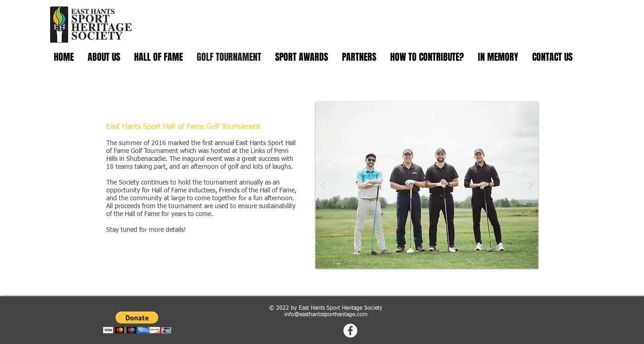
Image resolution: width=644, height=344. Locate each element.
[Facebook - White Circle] (350, 331)
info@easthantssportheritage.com (326, 315)
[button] (427, 185)
